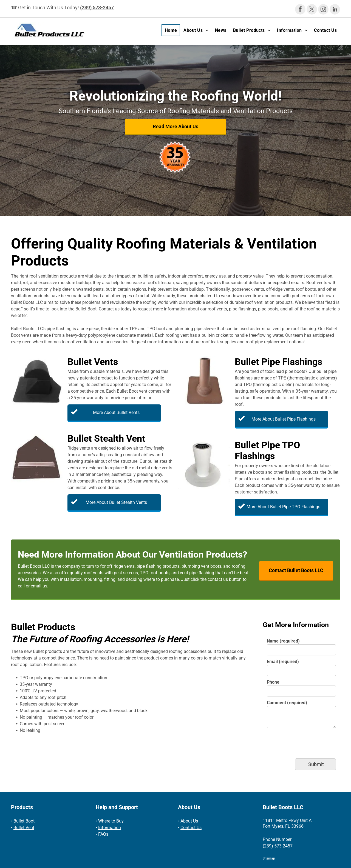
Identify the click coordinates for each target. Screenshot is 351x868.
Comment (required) (287, 703)
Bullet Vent (24, 828)
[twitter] (312, 10)
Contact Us (191, 828)
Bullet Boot (24, 821)
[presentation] (308, 742)
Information (110, 828)
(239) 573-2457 (97, 8)
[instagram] (323, 10)
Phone (273, 682)
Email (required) (283, 662)
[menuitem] (171, 30)
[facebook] (300, 10)
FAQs (103, 834)
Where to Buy (111, 821)
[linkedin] (335, 10)
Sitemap (269, 858)
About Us (189, 821)
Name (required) (283, 641)
